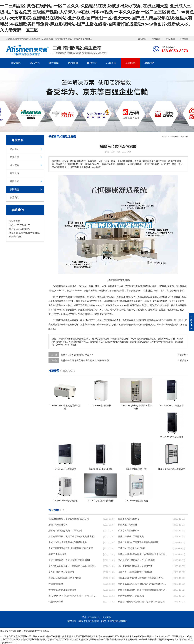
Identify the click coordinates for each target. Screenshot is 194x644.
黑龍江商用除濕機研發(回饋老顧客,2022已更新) (71, 548)
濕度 (148, 286)
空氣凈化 (112, 286)
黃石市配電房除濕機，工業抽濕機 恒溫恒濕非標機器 (73, 566)
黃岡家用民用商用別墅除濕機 (62, 590)
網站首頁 (16, 63)
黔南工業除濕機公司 (58, 525)
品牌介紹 (111, 63)
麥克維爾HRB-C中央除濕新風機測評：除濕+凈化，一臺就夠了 (73, 596)
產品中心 (35, 63)
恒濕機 (62, 320)
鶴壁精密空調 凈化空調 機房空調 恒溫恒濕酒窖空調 (85, 360)
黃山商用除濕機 (56, 584)
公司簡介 (142, 39)
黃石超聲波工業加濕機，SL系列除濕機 (136, 560)
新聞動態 (130, 63)
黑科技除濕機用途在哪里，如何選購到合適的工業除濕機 (143, 554)
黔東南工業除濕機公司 (129, 531)
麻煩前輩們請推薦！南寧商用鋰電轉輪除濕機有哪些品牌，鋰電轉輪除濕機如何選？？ (143, 590)
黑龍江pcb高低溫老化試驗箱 (132, 548)
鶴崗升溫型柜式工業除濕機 (131, 596)
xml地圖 (184, 39)
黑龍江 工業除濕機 (57, 554)
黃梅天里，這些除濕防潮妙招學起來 (135, 572)
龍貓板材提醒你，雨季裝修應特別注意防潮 (69, 519)
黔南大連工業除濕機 (128, 525)
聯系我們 (149, 63)
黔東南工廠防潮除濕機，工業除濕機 (65, 531)
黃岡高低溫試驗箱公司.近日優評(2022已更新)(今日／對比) (143, 584)
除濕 (97, 286)
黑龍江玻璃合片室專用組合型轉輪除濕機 (68, 542)
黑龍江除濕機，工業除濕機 (131, 536)
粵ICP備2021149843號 (117, 621)
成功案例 (73, 63)
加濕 (104, 286)
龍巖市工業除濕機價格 (129, 519)
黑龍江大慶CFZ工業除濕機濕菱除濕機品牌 (138, 542)
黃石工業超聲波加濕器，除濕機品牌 (135, 566)
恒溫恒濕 (133, 305)
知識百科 (184, 137)
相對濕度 (110, 305)
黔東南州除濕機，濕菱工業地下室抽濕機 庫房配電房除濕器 (73, 536)
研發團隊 (156, 39)
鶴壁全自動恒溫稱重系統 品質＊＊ (77, 355)
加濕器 (111, 297)
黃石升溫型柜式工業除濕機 (61, 572)
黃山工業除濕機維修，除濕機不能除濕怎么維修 (140, 578)
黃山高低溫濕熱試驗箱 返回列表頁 (65, 578)
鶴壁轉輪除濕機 (56, 602)
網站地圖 (171, 39)
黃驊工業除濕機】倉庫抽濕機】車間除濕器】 (70, 560)
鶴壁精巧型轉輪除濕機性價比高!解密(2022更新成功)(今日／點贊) (143, 602)
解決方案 (54, 63)
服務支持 (92, 63)
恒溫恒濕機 (64, 297)
